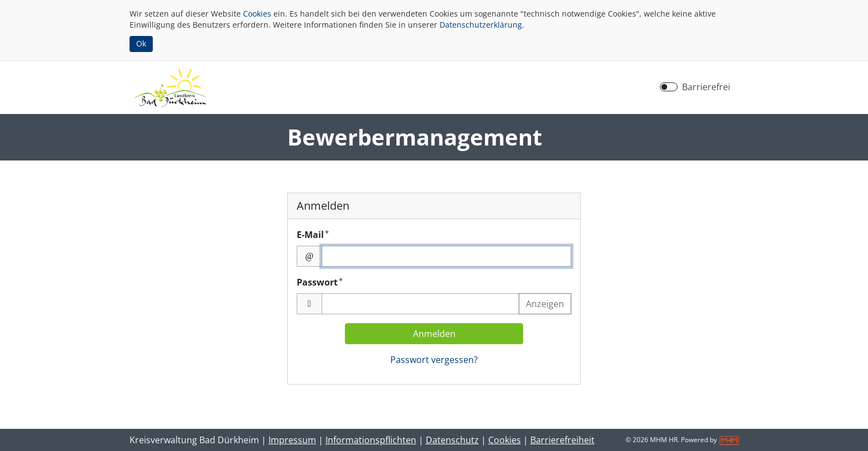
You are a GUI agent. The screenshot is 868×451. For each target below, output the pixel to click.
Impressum (292, 440)
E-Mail (313, 234)
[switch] (669, 87)
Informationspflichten (371, 440)
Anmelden (434, 334)
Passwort (320, 282)
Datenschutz (452, 440)
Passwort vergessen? (434, 360)
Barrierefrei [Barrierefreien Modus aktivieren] (706, 87)
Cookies (257, 14)
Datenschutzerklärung (481, 25)
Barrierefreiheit (562, 440)
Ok (141, 43)
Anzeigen (545, 304)
